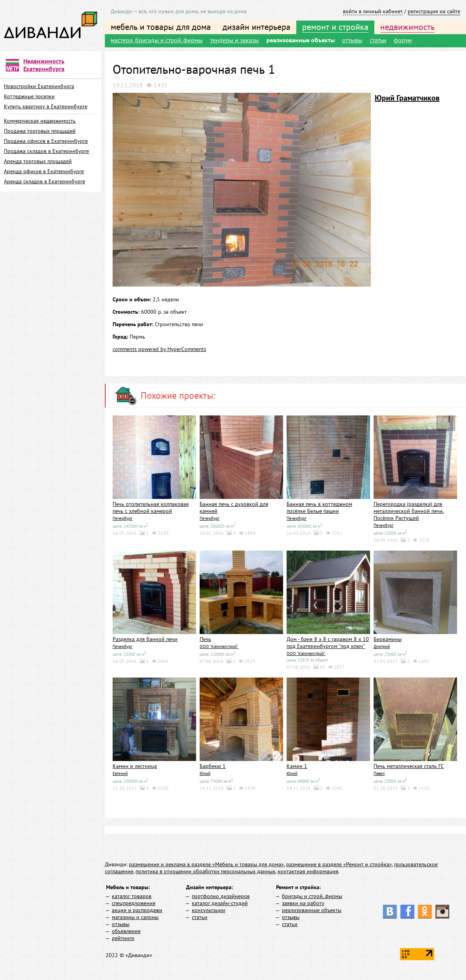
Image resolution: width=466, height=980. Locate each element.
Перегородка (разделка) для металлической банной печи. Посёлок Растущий (409, 511)
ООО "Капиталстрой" (219, 646)
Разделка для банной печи (145, 639)
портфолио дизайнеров (221, 896)
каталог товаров (132, 896)
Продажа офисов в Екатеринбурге (46, 141)
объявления (126, 931)
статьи (378, 40)
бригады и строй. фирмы (312, 896)
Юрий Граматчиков (407, 98)
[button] (364, 100)
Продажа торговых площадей (40, 131)
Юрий (205, 773)
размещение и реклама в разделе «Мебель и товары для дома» (206, 864)
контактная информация (308, 871)
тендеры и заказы (235, 40)
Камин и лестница (135, 766)
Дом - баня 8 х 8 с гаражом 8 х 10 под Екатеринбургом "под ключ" (328, 643)
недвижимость (407, 27)
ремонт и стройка (335, 27)
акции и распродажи (137, 910)
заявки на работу (303, 903)
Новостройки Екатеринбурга (39, 86)
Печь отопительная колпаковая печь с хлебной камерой (151, 507)
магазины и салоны (135, 917)
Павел (379, 773)
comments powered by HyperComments (159, 349)
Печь (205, 639)
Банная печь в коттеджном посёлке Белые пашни (319, 507)
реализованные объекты (301, 40)
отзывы (352, 40)
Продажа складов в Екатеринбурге (46, 151)
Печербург (123, 518)
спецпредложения (134, 903)
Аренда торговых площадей (38, 161)
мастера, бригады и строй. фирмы (157, 40)
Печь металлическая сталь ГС (409, 766)
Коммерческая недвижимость (40, 121)
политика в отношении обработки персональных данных (205, 871)
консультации (209, 910)
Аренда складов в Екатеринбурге (44, 181)
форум (403, 40)
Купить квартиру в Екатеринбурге (46, 106)
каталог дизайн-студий (220, 903)
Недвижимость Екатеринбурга (44, 65)
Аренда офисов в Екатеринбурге (44, 171)
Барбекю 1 (213, 766)
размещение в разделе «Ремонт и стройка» (339, 864)
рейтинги (123, 938)
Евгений (120, 773)
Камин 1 (297, 766)
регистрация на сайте (434, 11)
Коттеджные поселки (29, 96)
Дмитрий (382, 646)
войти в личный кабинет (373, 11)
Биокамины (388, 639)
